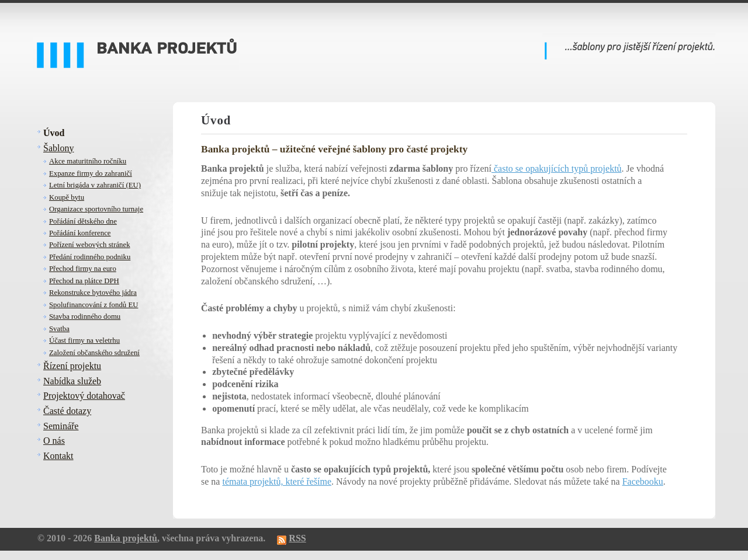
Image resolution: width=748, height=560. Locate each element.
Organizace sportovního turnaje (96, 209)
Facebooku (643, 481)
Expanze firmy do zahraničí (91, 173)
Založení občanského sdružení (94, 353)
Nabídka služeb (72, 381)
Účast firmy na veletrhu (84, 340)
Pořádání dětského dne (83, 221)
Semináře (61, 426)
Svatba (59, 329)
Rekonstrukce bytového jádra (93, 293)
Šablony (58, 148)
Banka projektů (126, 538)
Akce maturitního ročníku (88, 161)
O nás (54, 441)
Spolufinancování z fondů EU (93, 305)
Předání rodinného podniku (90, 257)
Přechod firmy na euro (83, 269)
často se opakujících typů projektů (557, 168)
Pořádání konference (80, 233)
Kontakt (58, 456)
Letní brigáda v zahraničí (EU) (95, 185)
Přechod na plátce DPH (84, 281)
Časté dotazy (67, 411)
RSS (297, 538)
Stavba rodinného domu (85, 316)
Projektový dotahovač (84, 396)
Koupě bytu (67, 197)
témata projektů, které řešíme (277, 481)
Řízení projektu (72, 366)
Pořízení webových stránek (90, 245)
